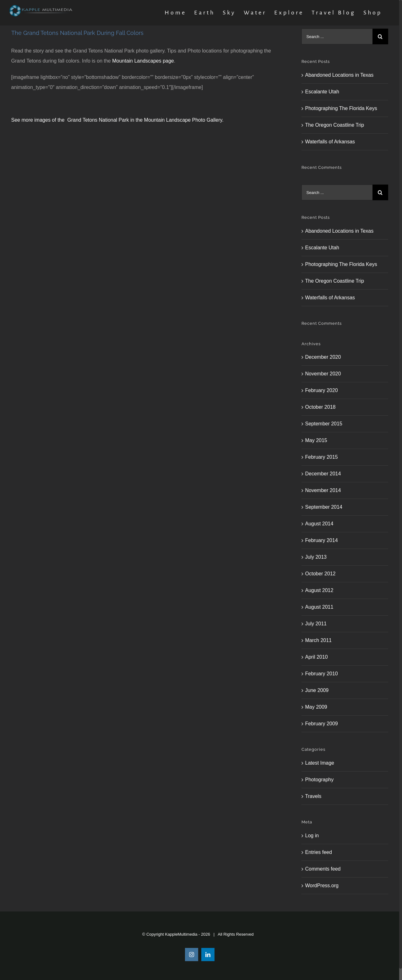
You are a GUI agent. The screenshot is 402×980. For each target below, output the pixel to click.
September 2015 (324, 424)
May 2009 (316, 707)
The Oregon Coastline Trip (335, 125)
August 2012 (319, 590)
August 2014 (319, 524)
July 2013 (316, 557)
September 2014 (324, 507)
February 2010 (322, 674)
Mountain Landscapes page (143, 61)
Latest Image (320, 763)
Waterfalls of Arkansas (330, 142)
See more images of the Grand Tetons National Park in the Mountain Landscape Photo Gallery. (117, 120)
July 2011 (316, 624)
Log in (312, 836)
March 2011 (319, 640)
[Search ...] (337, 36)
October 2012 (321, 574)
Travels (313, 796)
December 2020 (323, 357)
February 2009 (322, 724)
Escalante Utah (322, 92)
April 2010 (317, 657)
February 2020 (322, 390)
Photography (320, 780)
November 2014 (323, 490)
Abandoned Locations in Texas (340, 75)
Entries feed (319, 852)
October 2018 (321, 407)
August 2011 (319, 607)
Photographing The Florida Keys (341, 108)
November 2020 (323, 374)
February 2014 (322, 540)
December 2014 (323, 474)
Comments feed (323, 869)
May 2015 (316, 440)
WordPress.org (322, 886)
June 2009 (317, 690)
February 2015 (322, 457)
